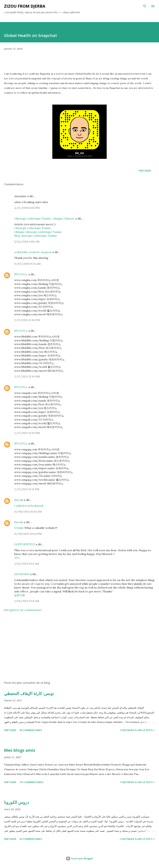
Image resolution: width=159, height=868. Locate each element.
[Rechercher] (145, 6)
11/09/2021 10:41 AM (28, 512)
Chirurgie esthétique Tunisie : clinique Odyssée (45, 218)
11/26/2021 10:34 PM (28, 534)
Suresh (19, 500)
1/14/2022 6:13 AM (27, 564)
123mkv (19, 528)
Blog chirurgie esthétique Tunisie (36, 236)
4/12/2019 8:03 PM (27, 208)
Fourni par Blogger (79, 858)
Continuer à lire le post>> (138, 730)
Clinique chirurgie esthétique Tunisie (38, 232)
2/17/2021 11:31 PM (27, 489)
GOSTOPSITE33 (25, 544)
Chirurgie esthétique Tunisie (33, 228)
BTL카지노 (21, 274)
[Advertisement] (79, 646)
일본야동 (20, 595)
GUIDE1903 (22, 574)
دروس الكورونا (17, 802)
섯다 (17, 558)
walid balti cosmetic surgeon (33, 252)
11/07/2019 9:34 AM (27, 264)
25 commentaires (31, 839)
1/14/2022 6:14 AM (27, 601)
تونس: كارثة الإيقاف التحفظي (29, 693)
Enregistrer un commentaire (23, 610)
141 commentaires (31, 782)
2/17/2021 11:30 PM (27, 320)
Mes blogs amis (20, 750)
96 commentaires (31, 730)
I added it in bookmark (29, 506)
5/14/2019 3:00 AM (27, 242)
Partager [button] (145, 171)
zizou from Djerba (25, 6)
